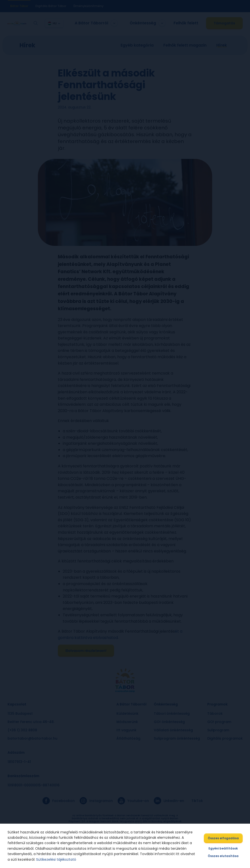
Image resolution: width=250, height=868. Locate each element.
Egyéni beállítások (223, 848)
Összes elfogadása (223, 838)
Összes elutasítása (223, 856)
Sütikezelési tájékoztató (56, 859)
